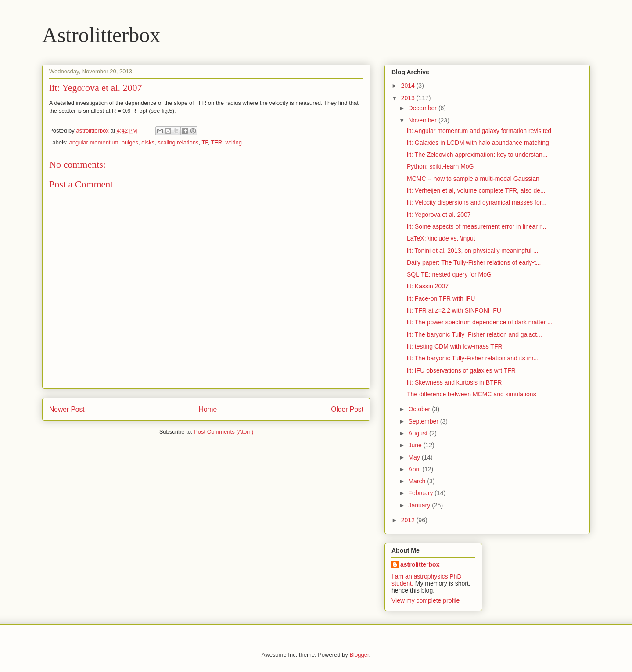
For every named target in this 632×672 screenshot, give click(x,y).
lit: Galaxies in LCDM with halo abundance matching (478, 143)
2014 (409, 86)
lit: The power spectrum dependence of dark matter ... (480, 322)
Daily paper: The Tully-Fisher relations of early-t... (474, 262)
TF (205, 142)
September (424, 421)
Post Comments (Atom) (224, 432)
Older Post (347, 409)
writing (233, 142)
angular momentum (94, 142)
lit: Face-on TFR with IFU (441, 298)
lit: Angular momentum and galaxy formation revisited (479, 131)
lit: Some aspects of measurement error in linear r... (476, 226)
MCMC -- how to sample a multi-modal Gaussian (473, 179)
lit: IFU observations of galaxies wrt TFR (461, 370)
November (423, 120)
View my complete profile (426, 600)
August (418, 433)
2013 (409, 98)
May (415, 457)
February (421, 493)
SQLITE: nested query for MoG (449, 274)
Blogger (359, 655)
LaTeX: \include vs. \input (441, 238)
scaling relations (178, 142)
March (418, 481)
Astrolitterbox (101, 35)
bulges (130, 142)
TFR (217, 142)
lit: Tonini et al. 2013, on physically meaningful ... (472, 251)
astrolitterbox (420, 564)
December (423, 108)
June (416, 445)
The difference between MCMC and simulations (472, 394)
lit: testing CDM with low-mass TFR (455, 346)
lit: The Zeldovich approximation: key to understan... (477, 155)
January (420, 505)
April (415, 469)
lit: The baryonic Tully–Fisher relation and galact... (474, 334)
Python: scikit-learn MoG (440, 166)
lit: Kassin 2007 (428, 286)
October (420, 409)
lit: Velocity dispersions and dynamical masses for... (477, 202)
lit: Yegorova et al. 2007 (439, 215)
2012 (409, 520)
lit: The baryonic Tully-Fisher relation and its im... (473, 358)
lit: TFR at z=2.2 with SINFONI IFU (454, 310)
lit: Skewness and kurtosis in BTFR (454, 382)
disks (148, 142)
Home (208, 409)
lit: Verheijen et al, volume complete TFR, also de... (476, 190)
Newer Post (67, 409)
